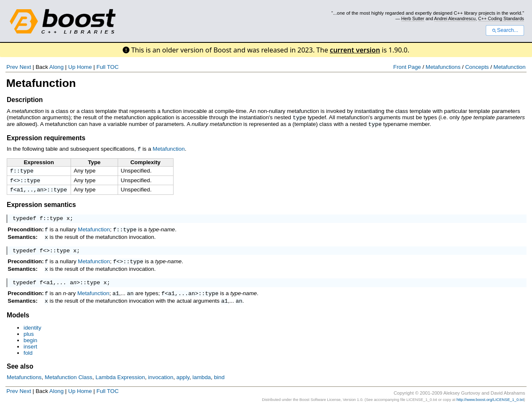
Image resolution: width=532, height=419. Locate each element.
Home (84, 67)
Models (18, 325)
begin (30, 350)
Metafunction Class (68, 387)
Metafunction (509, 67)
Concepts (477, 67)
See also (20, 376)
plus (29, 344)
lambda (202, 387)
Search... (505, 30)
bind (219, 387)
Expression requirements (46, 137)
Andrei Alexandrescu (455, 18)
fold (28, 363)
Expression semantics (41, 206)
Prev (12, 67)
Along (56, 67)
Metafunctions (443, 67)
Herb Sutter (413, 18)
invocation (161, 387)
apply (183, 387)
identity (32, 338)
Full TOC (107, 67)
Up (72, 67)
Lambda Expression (120, 387)
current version (355, 50)
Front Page (407, 67)
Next (25, 67)
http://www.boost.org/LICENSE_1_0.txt (490, 410)
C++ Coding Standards (501, 18)
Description (25, 100)
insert (30, 357)
